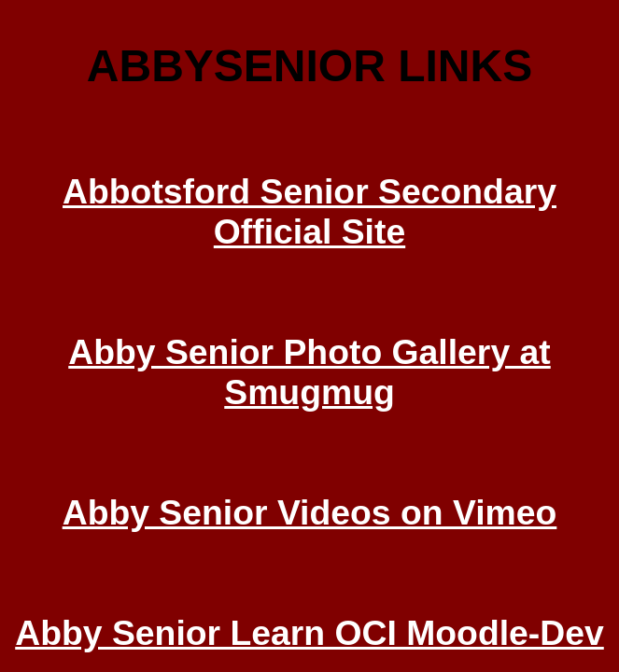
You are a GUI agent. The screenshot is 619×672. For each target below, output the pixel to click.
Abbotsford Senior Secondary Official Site (309, 211)
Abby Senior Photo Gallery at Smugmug (309, 372)
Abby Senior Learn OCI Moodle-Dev (309, 633)
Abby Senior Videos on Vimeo (310, 512)
